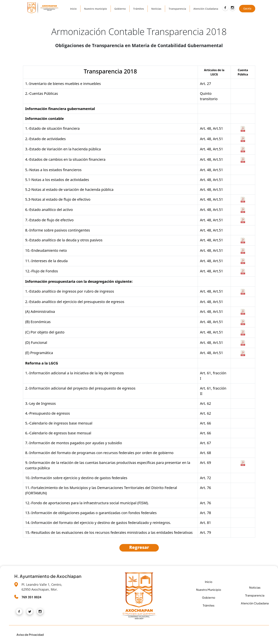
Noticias (156, 9)
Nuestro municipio (96, 9)
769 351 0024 (31, 597)
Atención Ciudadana (206, 9)
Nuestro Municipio (209, 590)
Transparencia (177, 9)
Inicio (73, 9)
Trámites (139, 9)
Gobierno (120, 9)
